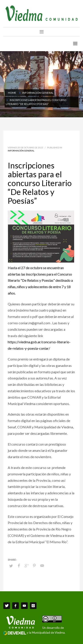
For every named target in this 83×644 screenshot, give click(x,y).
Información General (21, 151)
